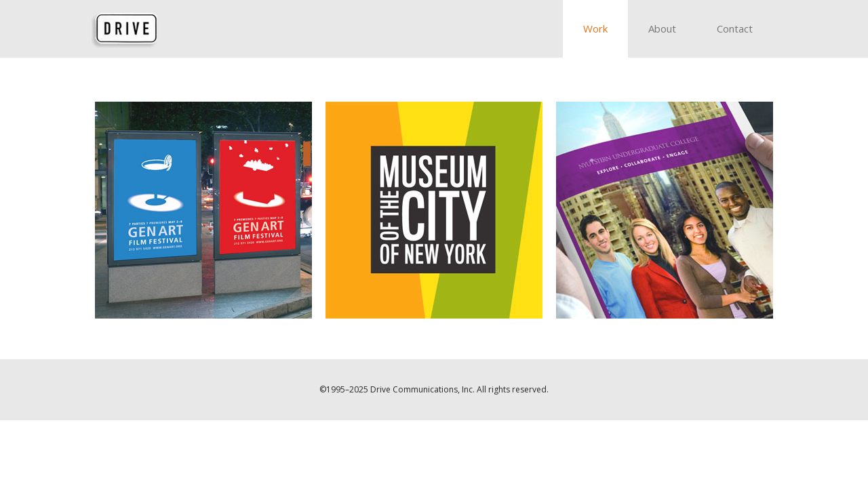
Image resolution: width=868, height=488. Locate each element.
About (662, 28)
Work (595, 28)
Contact (735, 28)
